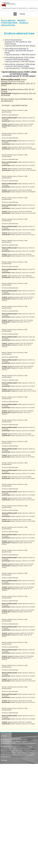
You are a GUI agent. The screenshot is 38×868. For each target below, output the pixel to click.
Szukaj (22, 14)
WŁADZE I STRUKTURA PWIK (13, 22)
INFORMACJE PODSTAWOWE (20, 749)
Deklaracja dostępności (23, 755)
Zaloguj (4, 760)
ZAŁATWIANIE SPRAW (25, 753)
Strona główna (8, 21)
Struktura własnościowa (15, 24)
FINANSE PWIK (29, 751)
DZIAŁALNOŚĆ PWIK (8, 753)
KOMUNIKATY (6, 755)
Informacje (5, 757)
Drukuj (3, 736)
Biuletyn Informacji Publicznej (13, 747)
